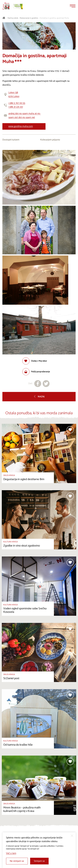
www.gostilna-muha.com (21, 126)
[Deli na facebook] (38, 384)
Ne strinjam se (17, 861)
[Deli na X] (46, 384)
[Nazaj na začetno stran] (6, 6)
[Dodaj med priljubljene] (35, 361)
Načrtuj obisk (13, 18)
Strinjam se (39, 861)
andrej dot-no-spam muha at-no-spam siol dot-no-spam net (25, 115)
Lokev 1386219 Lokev (14, 94)
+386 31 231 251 (16, 107)
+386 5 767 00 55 (17, 103)
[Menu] (73, 6)
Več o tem (11, 853)
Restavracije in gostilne (29, 18)
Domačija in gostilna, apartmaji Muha (54, 18)
